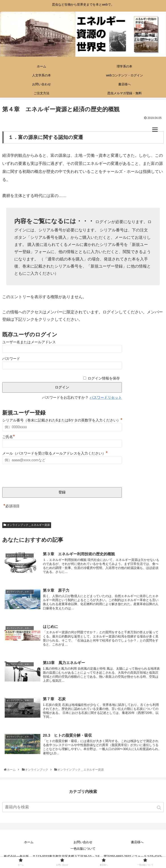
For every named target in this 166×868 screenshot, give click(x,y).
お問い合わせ (83, 843)
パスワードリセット (106, 397)
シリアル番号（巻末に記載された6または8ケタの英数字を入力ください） (62, 420)
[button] (159, 809)
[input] (83, 808)
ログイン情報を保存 (104, 378)
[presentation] (36, 476)
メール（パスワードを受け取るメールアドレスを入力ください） (55, 453)
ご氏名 (9, 437)
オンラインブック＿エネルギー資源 (28, 525)
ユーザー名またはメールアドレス (29, 342)
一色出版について (83, 850)
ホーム (29, 843)
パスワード (11, 359)
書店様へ (137, 843)
